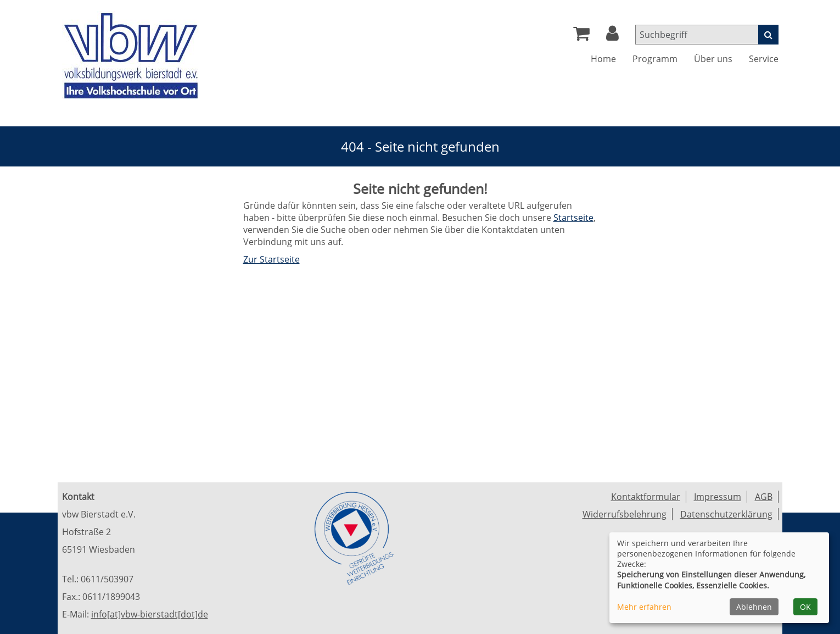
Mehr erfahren (644, 607)
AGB (764, 497)
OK (805, 607)
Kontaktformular (646, 497)
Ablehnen (754, 607)
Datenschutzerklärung (726, 514)
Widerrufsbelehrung (625, 514)
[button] (612, 36)
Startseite (573, 218)
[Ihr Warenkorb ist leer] (581, 36)
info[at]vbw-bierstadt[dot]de (150, 614)
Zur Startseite (271, 259)
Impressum (718, 497)
